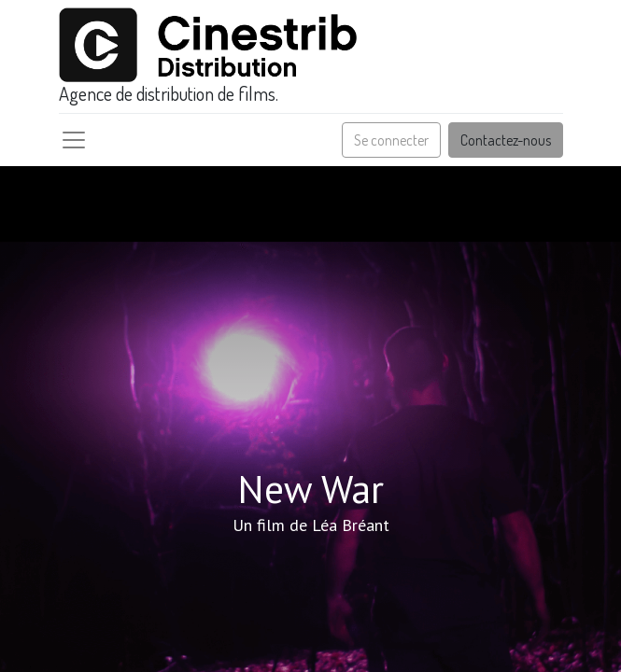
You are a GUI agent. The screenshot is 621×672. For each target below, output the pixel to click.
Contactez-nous (506, 140)
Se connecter (391, 140)
